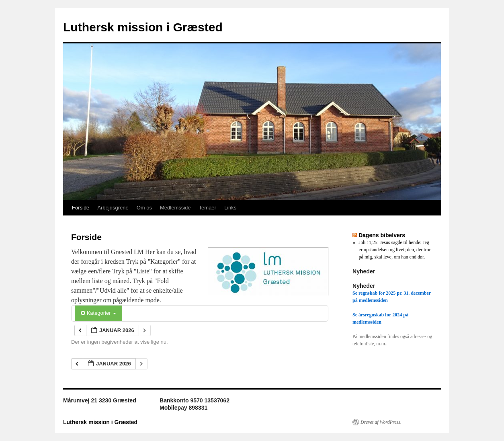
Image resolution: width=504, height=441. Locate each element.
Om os (144, 208)
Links (230, 208)
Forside (81, 208)
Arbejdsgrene (113, 208)
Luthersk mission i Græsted (143, 27)
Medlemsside (175, 208)
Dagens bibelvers (382, 235)
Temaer (208, 208)
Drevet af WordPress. (381, 422)
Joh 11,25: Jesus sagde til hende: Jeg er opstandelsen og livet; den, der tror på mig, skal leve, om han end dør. (395, 250)
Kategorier (98, 313)
